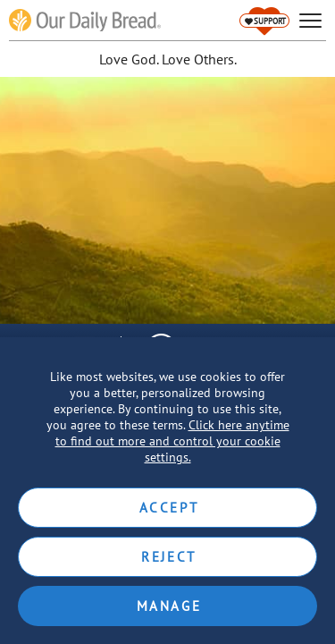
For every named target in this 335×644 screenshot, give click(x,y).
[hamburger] (310, 21)
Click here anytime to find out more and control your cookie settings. (172, 441)
